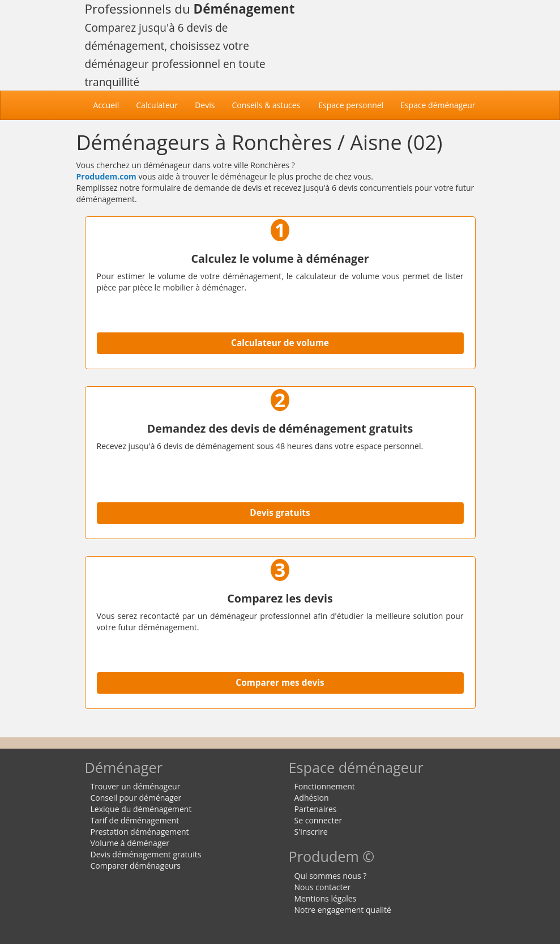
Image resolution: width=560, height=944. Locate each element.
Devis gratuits (280, 513)
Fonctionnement (325, 786)
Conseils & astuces (266, 105)
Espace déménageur (438, 105)
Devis (205, 105)
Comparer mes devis (280, 683)
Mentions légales (326, 898)
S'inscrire (311, 832)
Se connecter (319, 820)
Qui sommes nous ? (331, 876)
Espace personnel (351, 105)
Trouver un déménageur (136, 786)
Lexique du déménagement (141, 809)
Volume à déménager (130, 843)
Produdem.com (106, 176)
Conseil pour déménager (136, 798)
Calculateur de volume (280, 343)
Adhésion (312, 798)
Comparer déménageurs (136, 866)
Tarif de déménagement (135, 820)
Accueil (111, 105)
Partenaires (316, 809)
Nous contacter (323, 887)
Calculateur (157, 105)
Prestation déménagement (140, 832)
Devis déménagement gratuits (146, 854)
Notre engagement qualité (343, 910)
